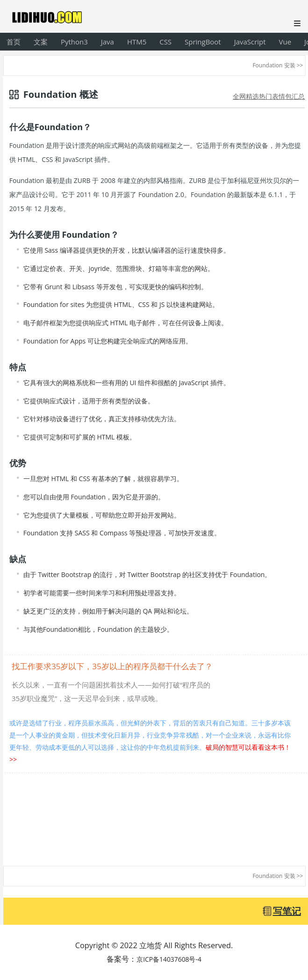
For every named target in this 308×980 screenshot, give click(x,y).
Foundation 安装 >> (278, 65)
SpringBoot (203, 42)
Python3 (74, 42)
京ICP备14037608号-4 (169, 959)
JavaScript (250, 42)
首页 (14, 42)
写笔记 (287, 911)
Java (107, 42)
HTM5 (137, 42)
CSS (165, 42)
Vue (285, 42)
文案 (41, 42)
